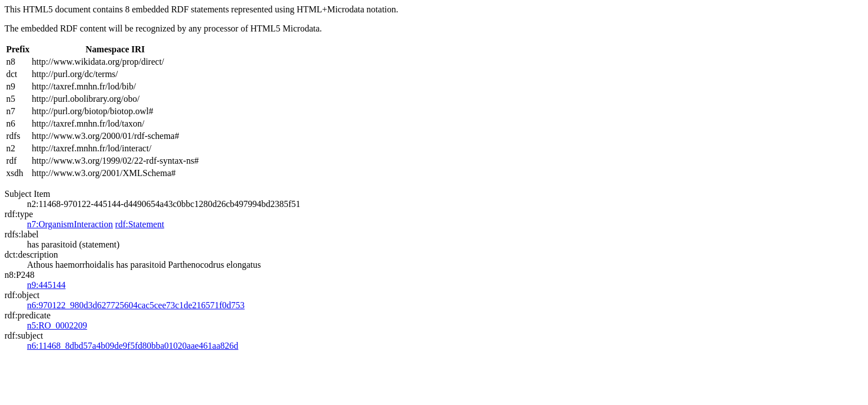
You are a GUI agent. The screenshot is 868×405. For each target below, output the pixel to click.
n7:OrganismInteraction (70, 224)
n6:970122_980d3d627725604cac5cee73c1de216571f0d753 (136, 305)
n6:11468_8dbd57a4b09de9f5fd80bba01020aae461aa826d (133, 346)
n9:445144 (46, 285)
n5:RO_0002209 (57, 325)
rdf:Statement (140, 224)
